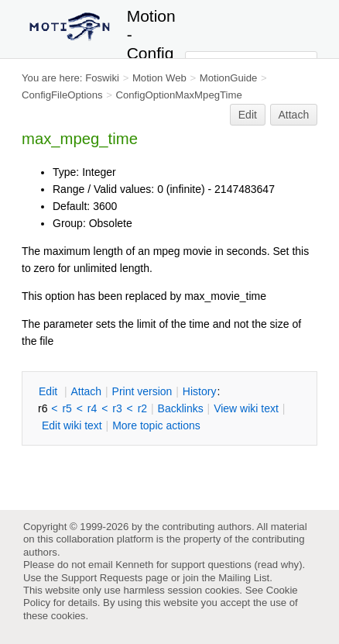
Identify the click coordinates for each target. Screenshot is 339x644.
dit (50, 391)
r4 (92, 408)
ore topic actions (156, 425)
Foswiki (102, 78)
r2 (142, 408)
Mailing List (244, 578)
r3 (117, 408)
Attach (294, 115)
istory (200, 391)
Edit (248, 115)
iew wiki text (246, 408)
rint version (142, 391)
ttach (86, 391)
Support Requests (102, 578)
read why (278, 565)
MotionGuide (229, 78)
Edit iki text (72, 425)
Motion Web (159, 78)
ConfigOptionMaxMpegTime (178, 95)
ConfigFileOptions (62, 95)
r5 (67, 408)
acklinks (181, 408)
